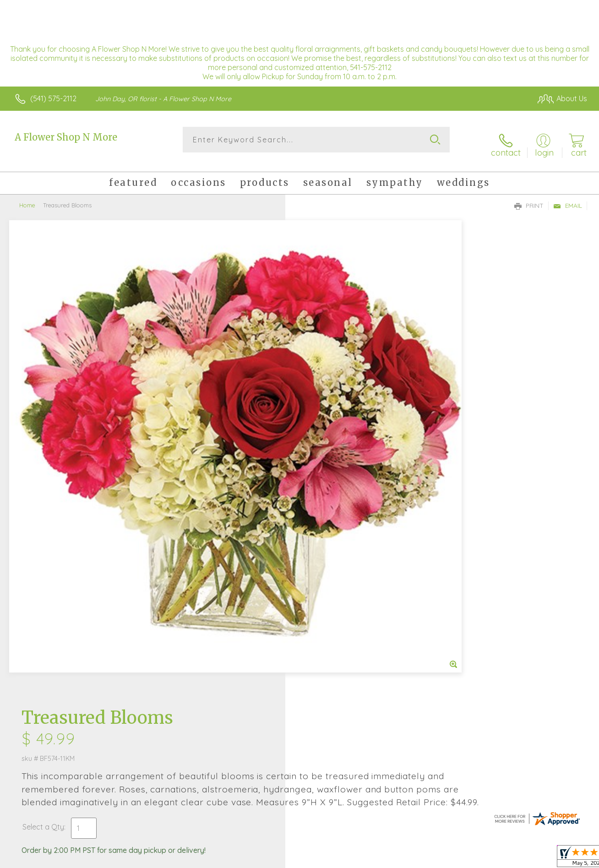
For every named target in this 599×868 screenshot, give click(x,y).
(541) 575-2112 (53, 98)
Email (568, 197)
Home (27, 197)
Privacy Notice (439, 858)
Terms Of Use (385, 858)
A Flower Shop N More (66, 137)
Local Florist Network (504, 858)
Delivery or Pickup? (336, 401)
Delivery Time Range (346, 452)
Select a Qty (321, 356)
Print (529, 197)
